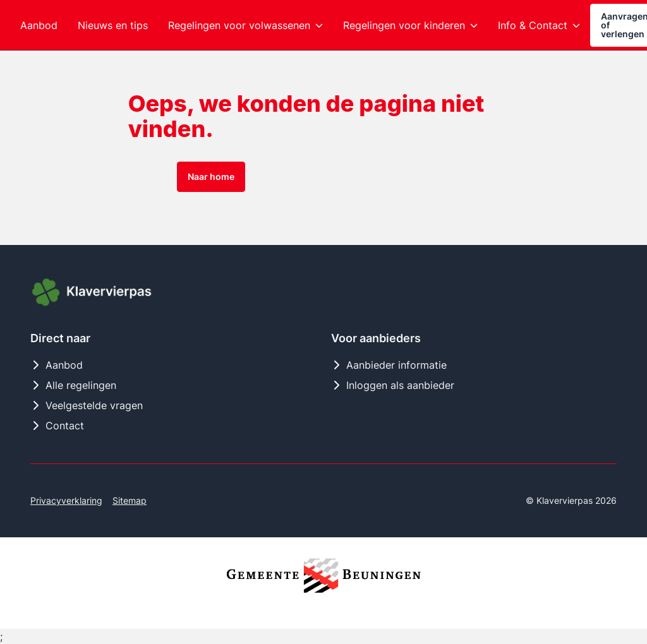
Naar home (211, 176)
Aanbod (57, 365)
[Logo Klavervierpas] (94, 293)
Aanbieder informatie (389, 365)
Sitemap (130, 500)
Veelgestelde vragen (87, 405)
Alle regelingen (73, 385)
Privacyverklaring (66, 500)
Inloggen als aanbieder (393, 385)
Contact (57, 426)
